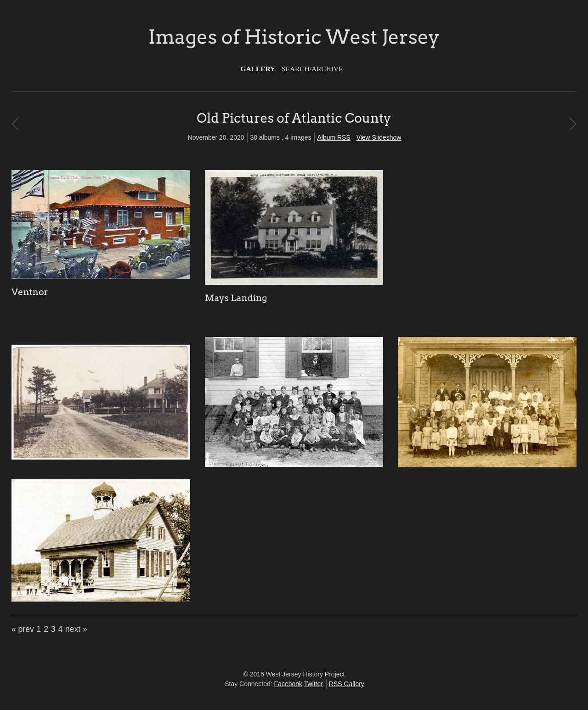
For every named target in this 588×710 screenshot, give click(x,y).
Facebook (288, 684)
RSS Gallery (347, 684)
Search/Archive (312, 69)
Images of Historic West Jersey (294, 37)
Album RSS (334, 137)
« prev (23, 629)
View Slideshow (379, 137)
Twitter (314, 684)
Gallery (258, 69)
